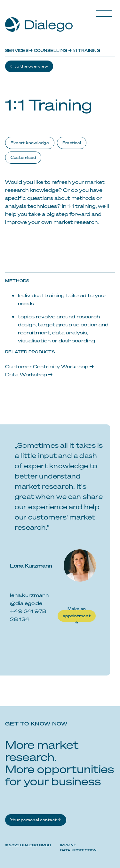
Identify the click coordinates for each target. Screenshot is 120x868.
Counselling (51, 50)
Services (17, 50)
